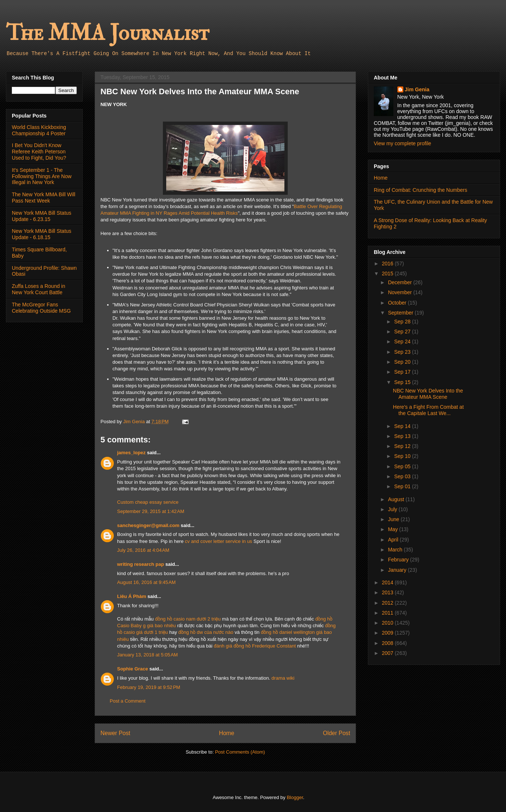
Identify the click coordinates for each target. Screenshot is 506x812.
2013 (388, 592)
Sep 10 (403, 456)
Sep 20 (403, 362)
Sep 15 (403, 382)
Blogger (295, 797)
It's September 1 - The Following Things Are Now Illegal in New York (42, 176)
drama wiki (283, 678)
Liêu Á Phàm (132, 596)
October (398, 303)
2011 (388, 613)
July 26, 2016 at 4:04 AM (143, 550)
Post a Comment (128, 701)
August (396, 499)
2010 (388, 623)
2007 (388, 653)
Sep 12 (403, 446)
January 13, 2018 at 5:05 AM (147, 655)
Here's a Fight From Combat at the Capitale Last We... (428, 410)
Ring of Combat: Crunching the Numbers (420, 190)
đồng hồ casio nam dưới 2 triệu (188, 619)
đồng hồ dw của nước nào (206, 632)
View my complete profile (402, 143)
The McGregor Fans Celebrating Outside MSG (41, 308)
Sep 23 (403, 352)
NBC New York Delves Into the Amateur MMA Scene (428, 394)
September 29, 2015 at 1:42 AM (151, 511)
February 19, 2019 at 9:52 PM (149, 687)
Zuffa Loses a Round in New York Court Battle (39, 289)
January (398, 570)
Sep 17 (403, 372)
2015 (388, 274)
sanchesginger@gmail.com (148, 525)
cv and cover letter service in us (219, 541)
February (399, 560)
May (393, 529)
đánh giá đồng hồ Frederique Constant (255, 646)
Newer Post (115, 733)
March (396, 550)
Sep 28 (403, 322)
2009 (388, 633)
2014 (388, 582)
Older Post (336, 733)
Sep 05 (403, 466)
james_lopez (131, 453)
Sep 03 (403, 476)
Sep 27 (403, 332)
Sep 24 (403, 342)
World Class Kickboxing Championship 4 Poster (39, 130)
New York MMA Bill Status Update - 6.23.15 (42, 216)
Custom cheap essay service (148, 502)
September (401, 313)
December (400, 282)
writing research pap (141, 564)
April (394, 540)
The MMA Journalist (107, 33)
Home (227, 733)
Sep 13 (403, 436)
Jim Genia (417, 89)
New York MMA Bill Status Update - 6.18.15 (42, 234)
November (400, 292)
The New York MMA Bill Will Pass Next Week (44, 198)
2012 (388, 603)
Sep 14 (403, 426)
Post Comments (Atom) (240, 752)
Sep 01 (403, 486)
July (393, 509)
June (394, 519)
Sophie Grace (133, 669)
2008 (388, 643)
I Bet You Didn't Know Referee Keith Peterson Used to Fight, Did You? (39, 152)
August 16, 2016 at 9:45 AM (146, 582)
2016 (388, 264)
